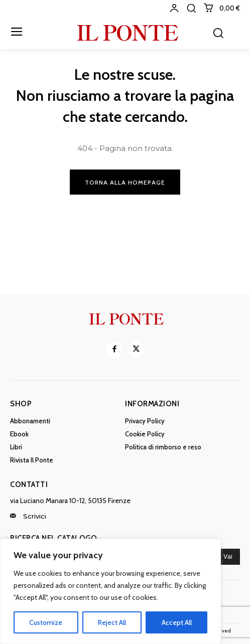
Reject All (112, 622)
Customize (46, 622)
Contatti (29, 485)
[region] (110, 591)
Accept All (177, 622)
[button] (191, 8)
